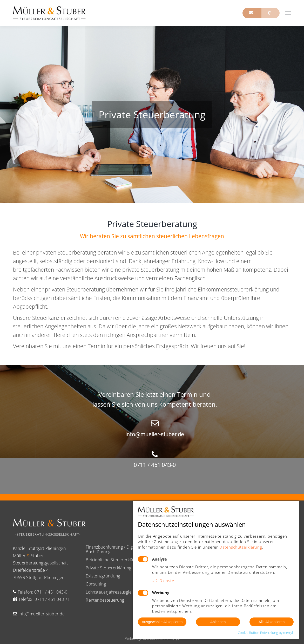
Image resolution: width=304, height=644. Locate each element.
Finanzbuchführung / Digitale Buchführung (113, 549)
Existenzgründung (103, 576)
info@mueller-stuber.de (41, 614)
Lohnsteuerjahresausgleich (112, 592)
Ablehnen (218, 622)
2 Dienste (163, 581)
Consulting (96, 584)
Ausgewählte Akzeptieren (162, 622)
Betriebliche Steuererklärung (114, 560)
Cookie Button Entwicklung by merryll (266, 633)
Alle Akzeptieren (272, 622)
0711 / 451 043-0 (51, 592)
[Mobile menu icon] (288, 13)
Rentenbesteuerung (105, 600)
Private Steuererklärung (108, 568)
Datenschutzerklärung (241, 547)
